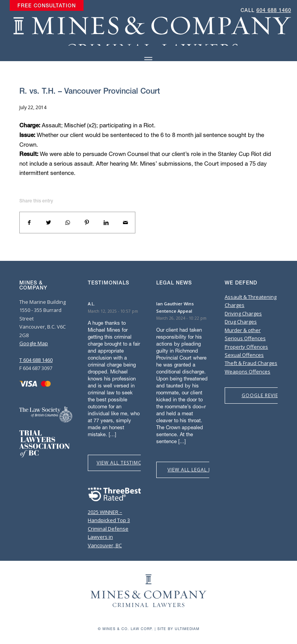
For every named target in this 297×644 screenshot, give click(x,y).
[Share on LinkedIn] (106, 223)
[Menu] (148, 60)
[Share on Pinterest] (87, 223)
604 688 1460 (274, 10)
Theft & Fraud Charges (251, 363)
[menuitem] (47, 6)
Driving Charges (243, 313)
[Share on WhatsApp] (68, 223)
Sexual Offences (244, 355)
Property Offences (246, 347)
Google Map (34, 343)
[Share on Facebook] (29, 223)
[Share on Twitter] (49, 223)
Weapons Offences (247, 372)
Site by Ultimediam (178, 629)
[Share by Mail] (125, 223)
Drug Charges (241, 322)
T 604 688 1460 (36, 360)
